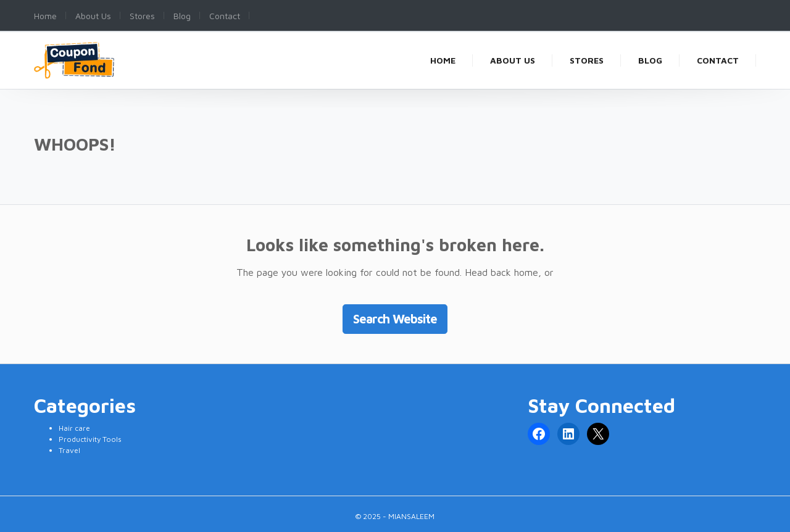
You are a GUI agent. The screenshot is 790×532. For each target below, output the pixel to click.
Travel (69, 450)
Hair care (74, 428)
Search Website (395, 319)
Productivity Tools (90, 439)
